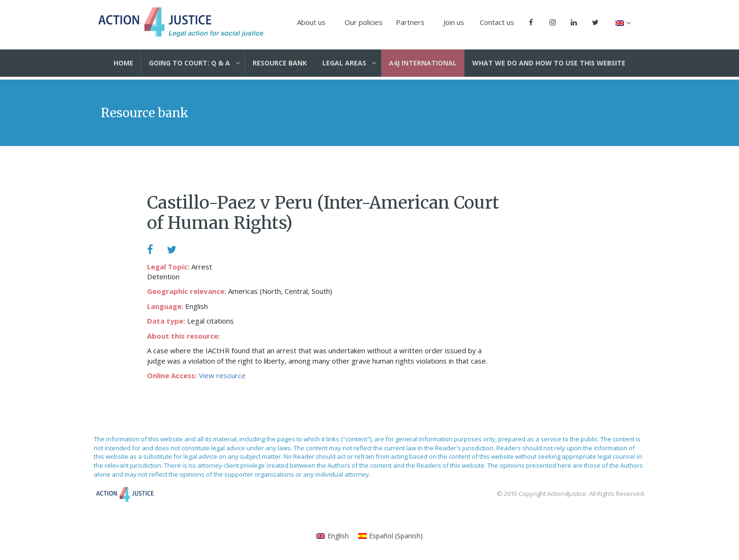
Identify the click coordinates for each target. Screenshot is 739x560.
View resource (222, 375)
